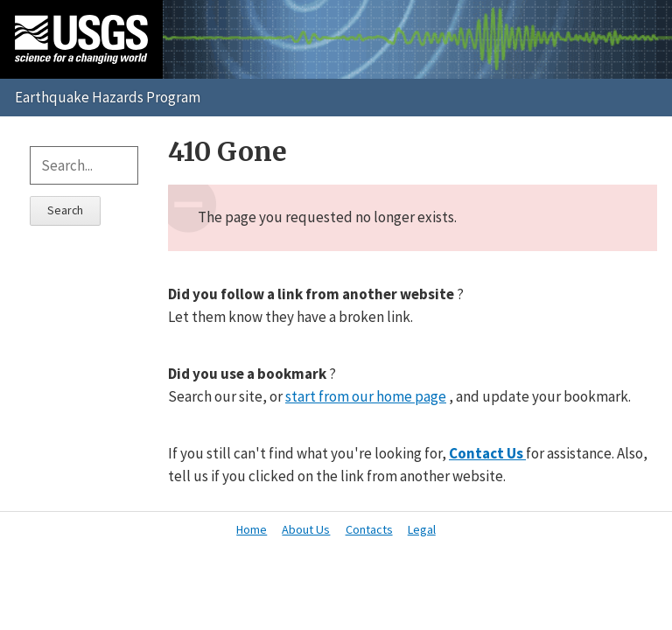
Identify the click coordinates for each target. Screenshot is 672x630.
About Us (306, 529)
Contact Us (487, 453)
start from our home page (366, 396)
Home (252, 529)
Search (65, 210)
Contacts (369, 529)
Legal (422, 529)
